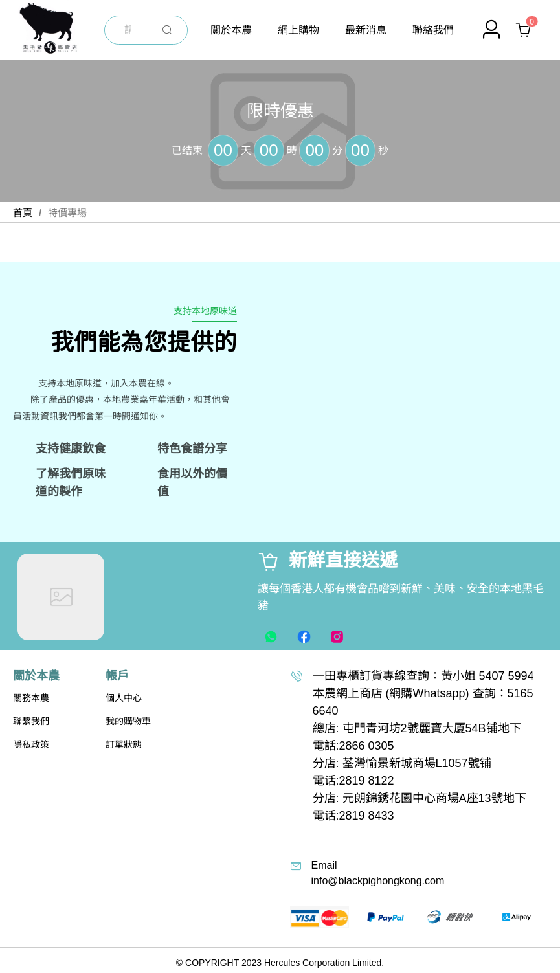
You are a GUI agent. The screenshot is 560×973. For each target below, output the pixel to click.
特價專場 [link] (67, 213)
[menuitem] (231, 30)
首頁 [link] (23, 213)
